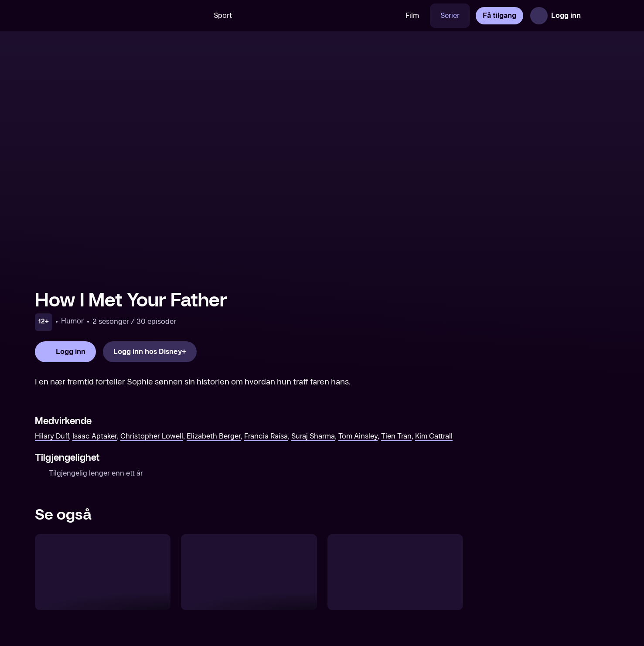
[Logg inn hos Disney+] (150, 352)
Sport (223, 15)
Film (412, 15)
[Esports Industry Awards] (395, 572)
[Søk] (191, 16)
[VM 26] (319, 16)
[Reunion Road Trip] (103, 572)
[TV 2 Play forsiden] (100, 16)
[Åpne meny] (597, 16)
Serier (450, 15)
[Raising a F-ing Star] (249, 572)
